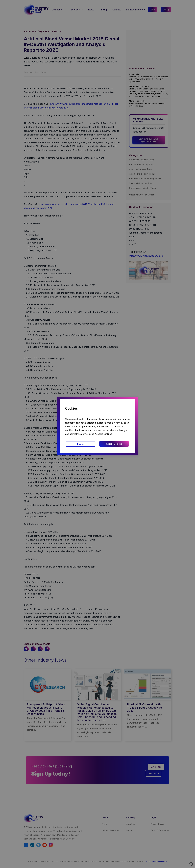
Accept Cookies (114, 444)
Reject (80, 444)
